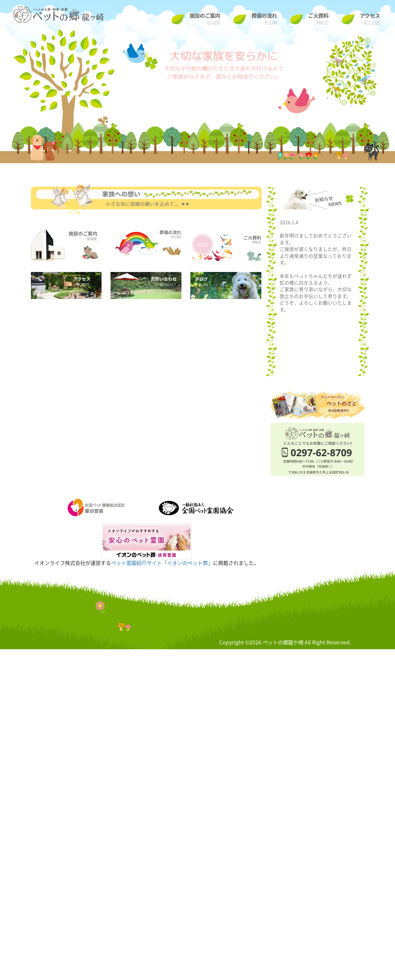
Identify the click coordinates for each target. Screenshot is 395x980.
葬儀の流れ (264, 19)
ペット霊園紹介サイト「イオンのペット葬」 (162, 563)
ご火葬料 (318, 19)
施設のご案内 (205, 19)
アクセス (370, 19)
